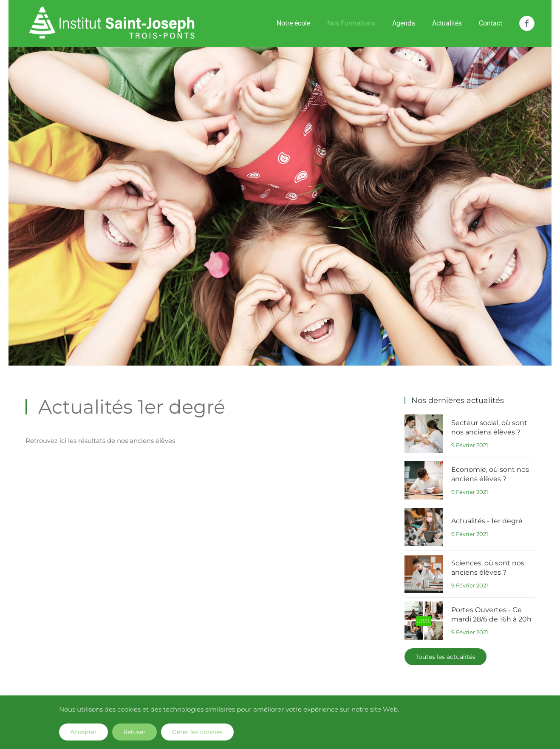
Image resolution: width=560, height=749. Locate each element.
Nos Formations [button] (351, 23)
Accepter (83, 732)
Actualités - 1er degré (487, 521)
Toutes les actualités (445, 657)
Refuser (134, 732)
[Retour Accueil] (112, 23)
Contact (491, 23)
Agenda (404, 23)
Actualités (447, 23)
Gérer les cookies (197, 732)
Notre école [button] (293, 23)
